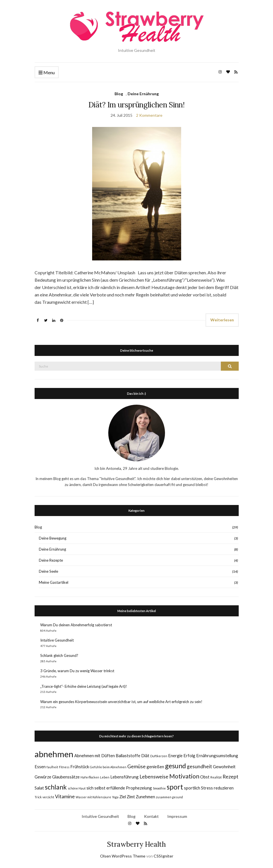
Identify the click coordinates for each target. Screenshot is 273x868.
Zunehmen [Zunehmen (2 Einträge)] (145, 797)
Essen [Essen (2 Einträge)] (40, 767)
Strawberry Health (136, 844)
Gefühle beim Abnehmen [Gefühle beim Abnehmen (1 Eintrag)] (108, 767)
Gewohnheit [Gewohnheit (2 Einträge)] (224, 767)
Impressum (177, 816)
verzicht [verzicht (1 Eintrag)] (48, 797)
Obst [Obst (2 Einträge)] (205, 777)
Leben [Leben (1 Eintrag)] (105, 777)
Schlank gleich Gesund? (59, 655)
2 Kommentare (149, 115)
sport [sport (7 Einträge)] (175, 787)
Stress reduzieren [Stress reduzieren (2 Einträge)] (217, 788)
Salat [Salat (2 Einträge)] (39, 788)
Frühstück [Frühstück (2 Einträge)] (80, 767)
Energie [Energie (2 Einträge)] (175, 755)
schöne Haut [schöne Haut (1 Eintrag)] (77, 788)
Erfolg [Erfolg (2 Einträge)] (189, 755)
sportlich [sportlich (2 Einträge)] (192, 788)
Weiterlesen (222, 320)
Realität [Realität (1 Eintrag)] (216, 777)
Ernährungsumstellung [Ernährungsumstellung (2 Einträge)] (217, 755)
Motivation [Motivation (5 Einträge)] (184, 776)
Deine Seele (48, 571)
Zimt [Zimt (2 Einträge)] (131, 797)
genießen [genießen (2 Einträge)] (155, 767)
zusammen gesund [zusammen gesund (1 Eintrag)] (169, 797)
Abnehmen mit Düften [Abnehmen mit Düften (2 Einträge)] (95, 755)
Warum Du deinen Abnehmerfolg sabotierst (76, 625)
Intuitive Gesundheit (57, 640)
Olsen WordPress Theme (123, 856)
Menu (47, 73)
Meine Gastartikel (54, 582)
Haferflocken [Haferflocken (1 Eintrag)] (90, 777)
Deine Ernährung (143, 94)
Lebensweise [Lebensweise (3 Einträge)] (154, 777)
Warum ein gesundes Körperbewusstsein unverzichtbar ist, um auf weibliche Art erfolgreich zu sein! (121, 702)
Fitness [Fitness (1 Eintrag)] (64, 767)
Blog (119, 94)
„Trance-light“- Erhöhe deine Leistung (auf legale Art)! (84, 686)
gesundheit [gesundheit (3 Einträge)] (199, 766)
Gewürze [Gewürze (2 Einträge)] (43, 777)
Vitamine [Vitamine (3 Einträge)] (65, 796)
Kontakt (151, 816)
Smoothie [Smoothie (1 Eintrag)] (159, 788)
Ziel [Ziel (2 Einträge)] (123, 797)
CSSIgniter (163, 856)
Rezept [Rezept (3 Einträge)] (230, 777)
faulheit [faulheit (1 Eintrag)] (52, 767)
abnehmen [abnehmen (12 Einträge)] (54, 754)
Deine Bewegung (53, 538)
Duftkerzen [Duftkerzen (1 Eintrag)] (159, 756)
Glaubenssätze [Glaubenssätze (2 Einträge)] (66, 777)
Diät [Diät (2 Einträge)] (145, 755)
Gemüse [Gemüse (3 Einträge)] (136, 766)
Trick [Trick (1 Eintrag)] (38, 797)
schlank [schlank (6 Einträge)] (56, 787)
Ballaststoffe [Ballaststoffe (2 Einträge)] (128, 755)
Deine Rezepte (51, 560)
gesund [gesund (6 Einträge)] (175, 766)
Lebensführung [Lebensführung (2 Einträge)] (124, 777)
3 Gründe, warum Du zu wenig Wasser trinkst (77, 671)
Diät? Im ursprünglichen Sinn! (136, 105)
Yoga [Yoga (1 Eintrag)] (115, 797)
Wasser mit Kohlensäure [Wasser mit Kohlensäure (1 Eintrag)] (93, 797)
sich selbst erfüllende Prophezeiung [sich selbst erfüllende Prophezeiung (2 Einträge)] (119, 788)
